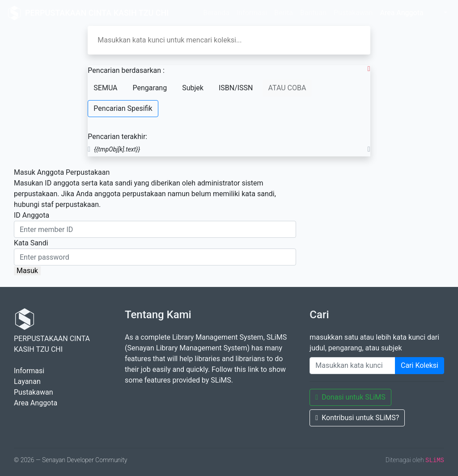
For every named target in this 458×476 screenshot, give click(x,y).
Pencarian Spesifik (123, 108)
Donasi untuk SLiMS (350, 397)
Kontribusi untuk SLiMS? (357, 418)
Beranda (216, 13)
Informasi (252, 13)
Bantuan (313, 13)
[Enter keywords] (352, 366)
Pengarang (150, 88)
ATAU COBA (287, 88)
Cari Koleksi (420, 365)
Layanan (27, 381)
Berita (284, 13)
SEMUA (105, 88)
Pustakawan (353, 13)
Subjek (193, 88)
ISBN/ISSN (236, 88)
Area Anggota (401, 13)
